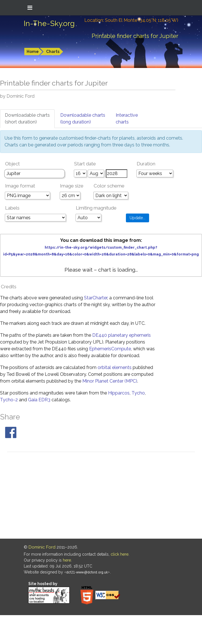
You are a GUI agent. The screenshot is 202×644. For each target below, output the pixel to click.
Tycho (138, 393)
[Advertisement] (101, 496)
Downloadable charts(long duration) (83, 119)
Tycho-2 (9, 400)
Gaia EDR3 (39, 400)
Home (33, 52)
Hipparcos (119, 393)
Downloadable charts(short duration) (27, 119)
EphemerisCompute (110, 349)
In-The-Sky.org (49, 24)
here (67, 560)
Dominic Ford (42, 547)
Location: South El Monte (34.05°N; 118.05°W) (131, 20)
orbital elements (115, 367)
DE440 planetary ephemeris (122, 335)
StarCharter (96, 298)
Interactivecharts (127, 119)
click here (120, 554)
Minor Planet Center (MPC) (110, 381)
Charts (53, 52)
